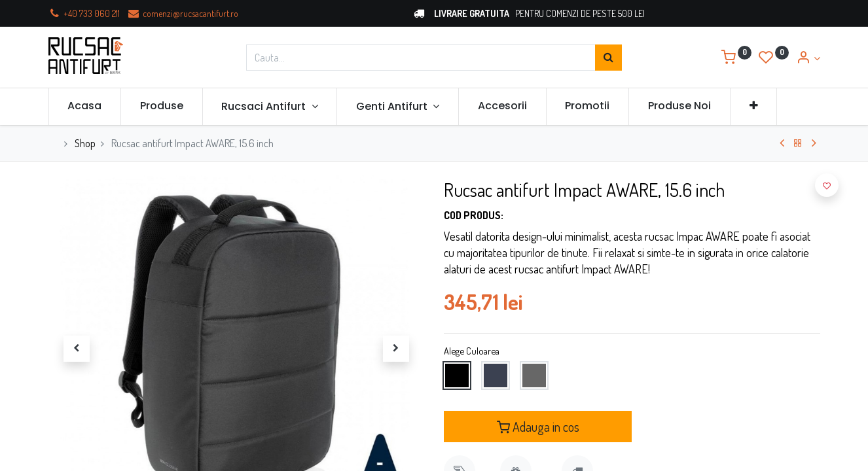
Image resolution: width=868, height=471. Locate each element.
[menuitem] (85, 106)
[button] (754, 106)
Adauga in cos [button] (538, 427)
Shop (85, 143)
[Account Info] (808, 58)
